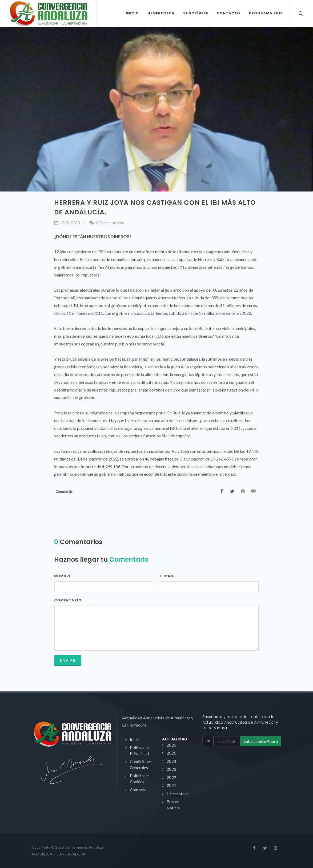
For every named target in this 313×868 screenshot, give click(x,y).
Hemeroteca (178, 794)
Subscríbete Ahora (261, 741)
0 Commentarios (107, 223)
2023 (171, 769)
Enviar (68, 660)
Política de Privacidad (139, 750)
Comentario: (69, 600)
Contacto (138, 790)
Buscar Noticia (173, 805)
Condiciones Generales (141, 765)
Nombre (63, 576)
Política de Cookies (139, 779)
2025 (171, 753)
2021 (171, 785)
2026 (171, 745)
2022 (171, 777)
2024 (171, 761)
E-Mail (167, 576)
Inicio (135, 739)
